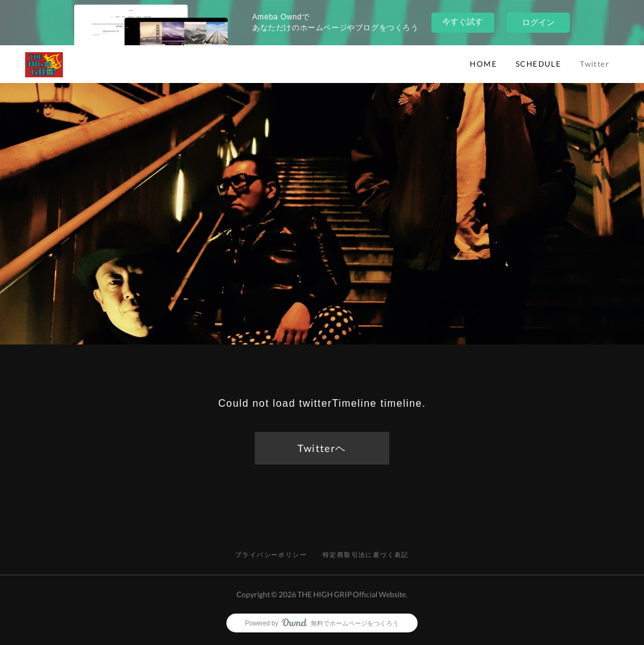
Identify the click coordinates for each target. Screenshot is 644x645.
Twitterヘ (322, 448)
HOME (483, 64)
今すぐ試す (463, 22)
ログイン (538, 22)
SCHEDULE (538, 64)
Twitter (595, 64)
